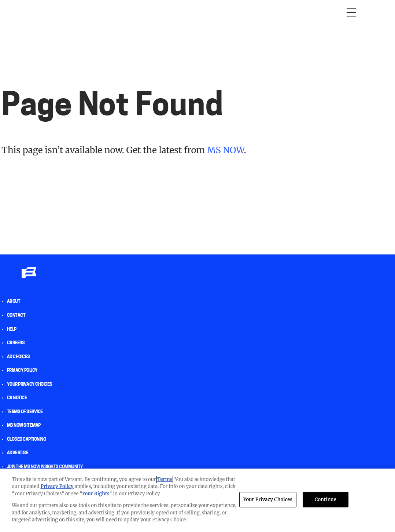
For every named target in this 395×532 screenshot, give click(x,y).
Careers (16, 343)
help (12, 330)
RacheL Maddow (121, 12)
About (14, 302)
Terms (165, 479)
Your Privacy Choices (30, 385)
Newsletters (289, 12)
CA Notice (17, 398)
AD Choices (19, 357)
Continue (326, 500)
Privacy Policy (22, 371)
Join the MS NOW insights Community (45, 467)
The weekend (244, 12)
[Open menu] (351, 12)
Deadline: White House (185, 12)
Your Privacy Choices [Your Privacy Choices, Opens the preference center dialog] (268, 500)
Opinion (35, 12)
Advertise (18, 453)
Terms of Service (25, 412)
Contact (16, 316)
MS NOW (225, 150)
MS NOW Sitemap (24, 426)
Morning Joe (72, 12)
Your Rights (96, 494)
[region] (197, 500)
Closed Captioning (27, 440)
